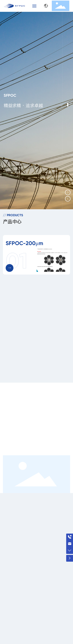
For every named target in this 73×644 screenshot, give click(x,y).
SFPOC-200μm (24, 243)
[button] (68, 105)
